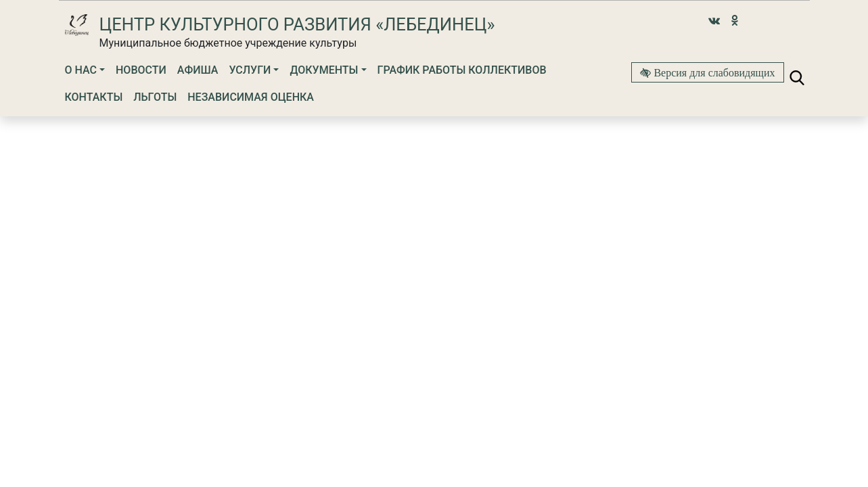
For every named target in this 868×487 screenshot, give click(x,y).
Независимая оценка (251, 97)
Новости (141, 70)
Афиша (198, 70)
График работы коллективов (462, 70)
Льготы (155, 97)
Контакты (94, 97)
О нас (81, 70)
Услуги (250, 70)
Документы (324, 70)
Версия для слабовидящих (713, 72)
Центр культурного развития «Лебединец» (297, 24)
